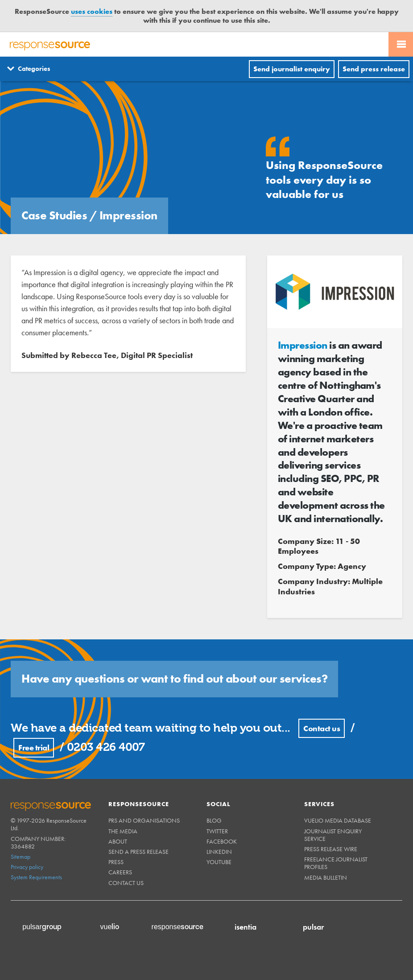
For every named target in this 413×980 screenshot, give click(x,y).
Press (116, 862)
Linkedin (219, 852)
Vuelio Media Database (338, 820)
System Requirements (36, 877)
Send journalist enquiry (292, 69)
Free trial (34, 747)
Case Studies (56, 215)
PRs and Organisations (144, 820)
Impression (303, 345)
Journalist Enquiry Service (333, 835)
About (118, 841)
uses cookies (92, 11)
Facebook (222, 841)
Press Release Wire (331, 849)
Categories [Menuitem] (34, 69)
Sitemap (21, 856)
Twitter (217, 831)
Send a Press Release (138, 852)
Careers (120, 872)
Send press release (374, 69)
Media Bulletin (326, 877)
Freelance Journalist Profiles (336, 863)
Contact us (322, 728)
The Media (123, 831)
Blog (214, 820)
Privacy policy (27, 867)
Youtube (219, 862)
